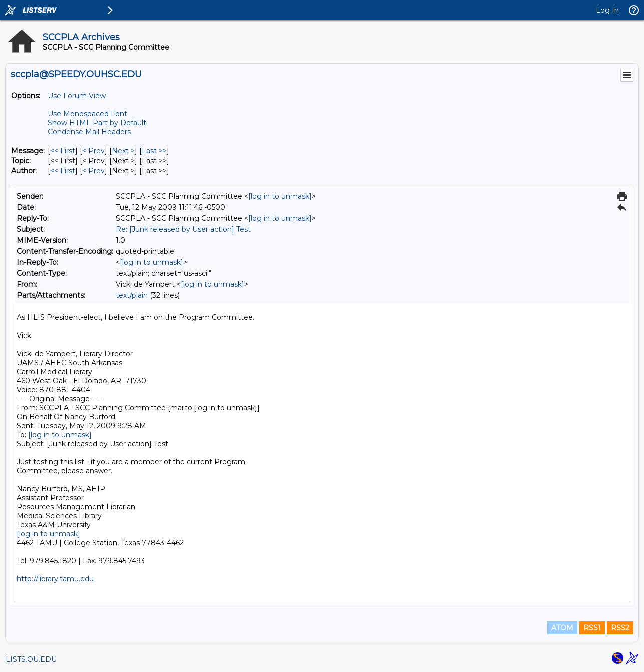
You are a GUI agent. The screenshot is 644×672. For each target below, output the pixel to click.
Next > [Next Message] (123, 151)
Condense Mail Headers (89, 132)
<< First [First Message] (63, 151)
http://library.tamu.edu (55, 579)
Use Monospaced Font (87, 114)
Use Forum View (77, 96)
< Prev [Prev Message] (93, 151)
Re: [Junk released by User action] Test (183, 229)
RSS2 (620, 628)
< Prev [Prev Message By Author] (93, 171)
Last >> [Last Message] (154, 151)
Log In (607, 10)
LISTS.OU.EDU (31, 659)
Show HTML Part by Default (97, 123)
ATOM (562, 628)
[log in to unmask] (280, 196)
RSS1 (592, 628)
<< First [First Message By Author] (63, 171)
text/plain (132, 295)
